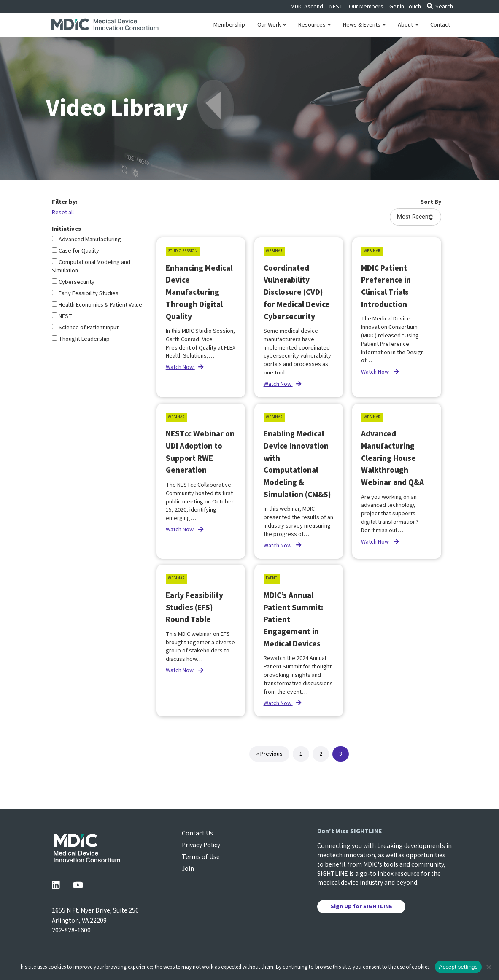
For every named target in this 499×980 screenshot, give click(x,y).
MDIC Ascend (307, 7)
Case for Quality (76, 251)
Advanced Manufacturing (86, 240)
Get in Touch (405, 7)
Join (188, 869)
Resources (315, 25)
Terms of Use (201, 857)
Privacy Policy (201, 845)
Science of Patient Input (85, 328)
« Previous (269, 754)
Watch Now (185, 367)
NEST (336, 7)
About (408, 25)
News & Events (364, 25)
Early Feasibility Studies (85, 293)
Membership (229, 25)
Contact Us (197, 833)
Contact (440, 25)
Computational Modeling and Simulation (91, 267)
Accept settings (459, 967)
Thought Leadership (81, 339)
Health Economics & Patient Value (97, 305)
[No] (488, 967)
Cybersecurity (73, 282)
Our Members (366, 7)
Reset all (63, 212)
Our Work (272, 25)
